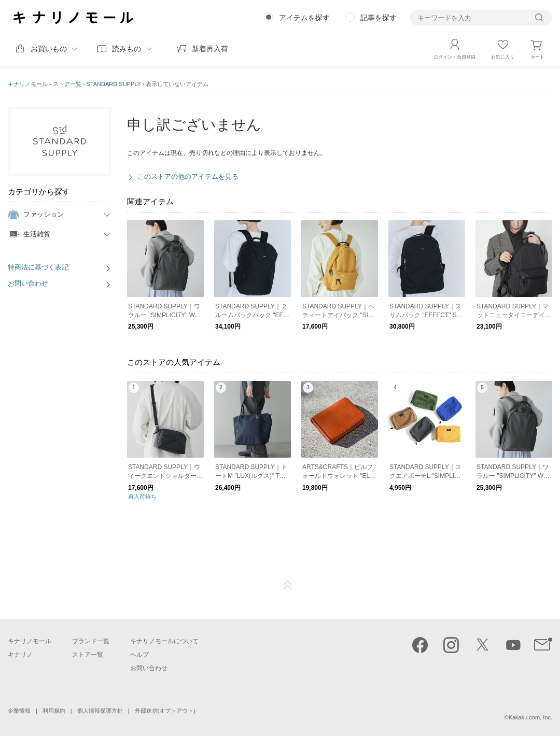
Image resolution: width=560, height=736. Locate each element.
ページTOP (288, 585)
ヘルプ (139, 655)
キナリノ (20, 655)
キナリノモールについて (164, 641)
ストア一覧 (67, 84)
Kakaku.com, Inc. (530, 717)
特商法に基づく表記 (38, 267)
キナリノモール (28, 84)
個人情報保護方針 (100, 711)
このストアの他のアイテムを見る (188, 176)
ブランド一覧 (91, 641)
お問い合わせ (28, 283)
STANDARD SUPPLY (114, 84)
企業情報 (19, 711)
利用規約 (54, 711)
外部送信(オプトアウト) (165, 711)
